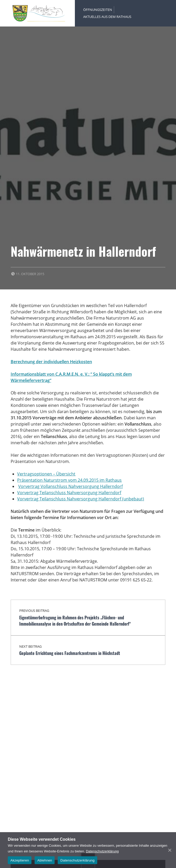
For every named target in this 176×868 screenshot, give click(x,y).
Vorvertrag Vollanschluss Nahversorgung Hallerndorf (70, 486)
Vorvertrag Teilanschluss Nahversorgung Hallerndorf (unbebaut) (81, 499)
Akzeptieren (20, 860)
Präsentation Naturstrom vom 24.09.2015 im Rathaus (69, 480)
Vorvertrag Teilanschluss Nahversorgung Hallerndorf (69, 493)
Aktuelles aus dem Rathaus (107, 17)
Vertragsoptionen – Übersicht (46, 474)
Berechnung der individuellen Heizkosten (51, 362)
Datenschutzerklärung (102, 851)
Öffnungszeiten (98, 10)
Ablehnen (45, 860)
